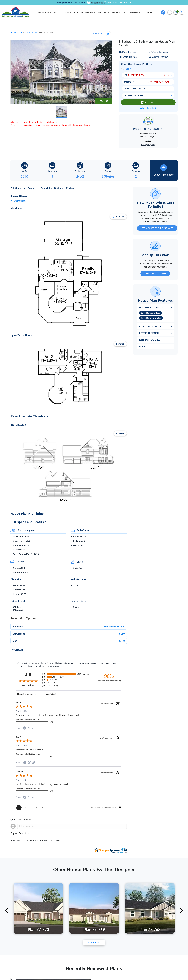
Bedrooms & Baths (150, 326)
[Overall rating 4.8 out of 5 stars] (28, 681)
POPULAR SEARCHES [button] (84, 12)
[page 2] (25, 808)
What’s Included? (148, 108)
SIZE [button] (56, 12)
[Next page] (48, 808)
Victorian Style (32, 33)
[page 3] (31, 808)
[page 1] (19, 808)
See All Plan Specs (164, 170)
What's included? (18, 201)
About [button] (150, 12)
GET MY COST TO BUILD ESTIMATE (157, 228)
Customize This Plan (155, 273)
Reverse (104, 101)
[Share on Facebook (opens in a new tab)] (25, 728)
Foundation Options (52, 188)
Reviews (71, 188)
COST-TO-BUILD (136, 12)
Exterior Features (150, 340)
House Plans (17, 33)
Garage (143, 347)
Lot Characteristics (151, 307)
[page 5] (42, 808)
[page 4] (37, 808)
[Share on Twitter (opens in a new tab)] (29, 728)
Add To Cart (148, 102)
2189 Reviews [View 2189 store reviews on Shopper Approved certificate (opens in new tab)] (31, 685)
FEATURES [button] (103, 12)
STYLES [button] (66, 12)
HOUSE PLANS (44, 12)
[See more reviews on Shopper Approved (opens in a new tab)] (34, 728)
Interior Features (149, 333)
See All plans (94, 942)
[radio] (69, 674)
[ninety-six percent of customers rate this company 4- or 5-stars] (109, 679)
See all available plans (119, 3)
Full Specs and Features (24, 188)
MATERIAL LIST (119, 12)
